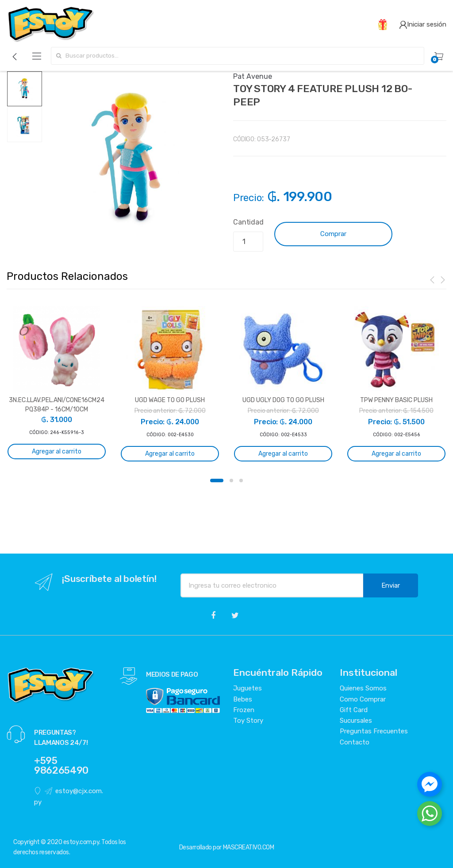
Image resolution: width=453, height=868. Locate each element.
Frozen (244, 710)
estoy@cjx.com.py (69, 796)
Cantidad (248, 222)
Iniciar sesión (423, 24)
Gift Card (354, 710)
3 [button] (241, 480)
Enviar (391, 585)
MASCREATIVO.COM (249, 847)
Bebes (243, 699)
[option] (131, 160)
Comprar (333, 234)
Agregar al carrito (57, 451)
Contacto (355, 742)
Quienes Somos (363, 688)
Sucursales (356, 721)
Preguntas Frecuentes (374, 731)
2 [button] (231, 480)
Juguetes (248, 688)
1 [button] (217, 480)
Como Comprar (363, 699)
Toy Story (248, 721)
